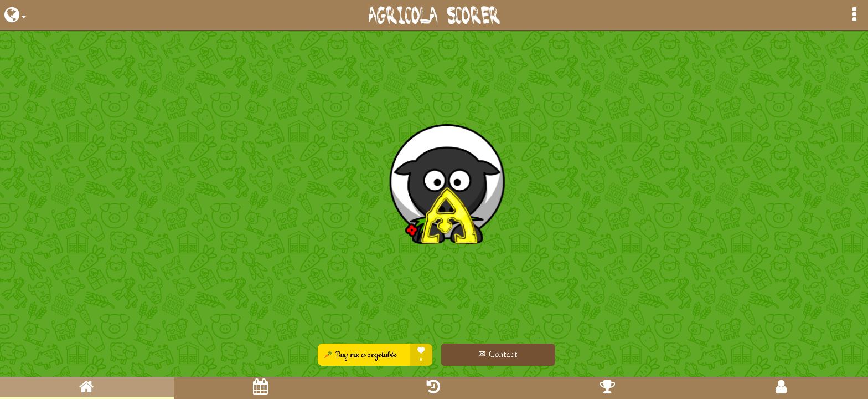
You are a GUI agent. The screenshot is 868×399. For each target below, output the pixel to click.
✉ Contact (483, 354)
